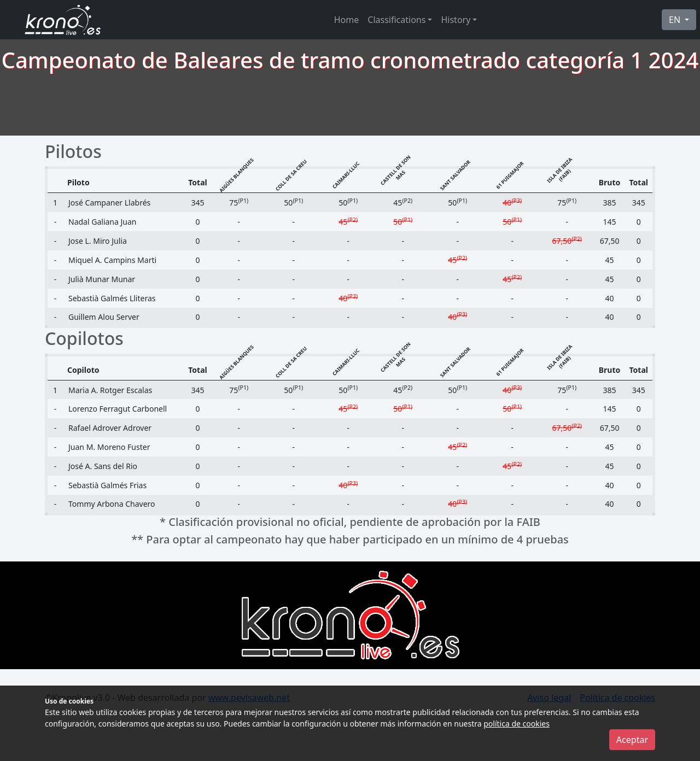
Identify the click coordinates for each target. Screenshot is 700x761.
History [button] (456, 20)
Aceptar (632, 740)
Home (347, 20)
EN (676, 20)
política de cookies (517, 724)
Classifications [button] (396, 20)
